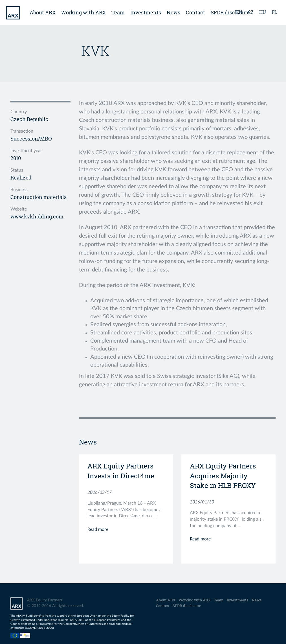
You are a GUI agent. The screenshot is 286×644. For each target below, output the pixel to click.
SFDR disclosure (187, 606)
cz (251, 12)
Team (118, 13)
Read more (98, 529)
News (173, 13)
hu (263, 12)
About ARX (43, 13)
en (239, 12)
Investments (146, 13)
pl (274, 12)
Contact (195, 13)
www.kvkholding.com (37, 217)
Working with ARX (83, 13)
